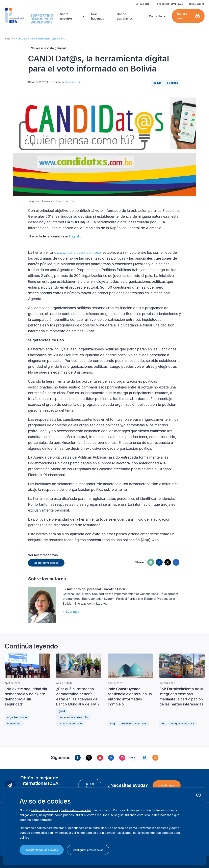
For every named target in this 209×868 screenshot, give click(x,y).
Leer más (72, 612)
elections (172, 83)
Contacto (155, 16)
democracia (14, 724)
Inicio (7, 39)
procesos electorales (134, 724)
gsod (62, 711)
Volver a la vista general (48, 48)
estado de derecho (70, 724)
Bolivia (157, 83)
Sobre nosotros (66, 16)
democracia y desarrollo (73, 717)
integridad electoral (182, 724)
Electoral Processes (46, 563)
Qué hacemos (98, 16)
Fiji (163, 724)
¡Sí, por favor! (90, 785)
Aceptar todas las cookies (42, 850)
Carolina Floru (73, 82)
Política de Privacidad (76, 810)
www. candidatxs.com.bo (78, 252)
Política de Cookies (45, 810)
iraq (113, 724)
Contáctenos (167, 785)
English (75, 236)
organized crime (17, 717)
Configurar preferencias (88, 850)
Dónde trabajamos (125, 16)
